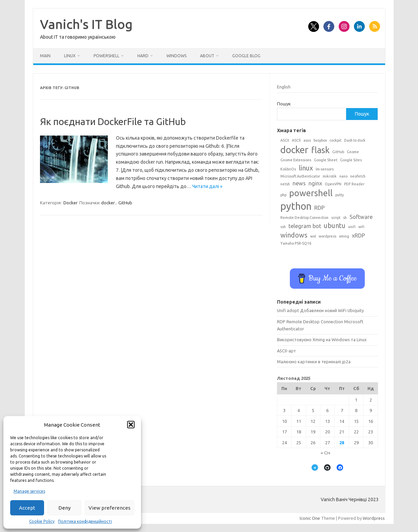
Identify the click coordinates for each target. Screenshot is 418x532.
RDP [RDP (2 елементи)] (320, 208)
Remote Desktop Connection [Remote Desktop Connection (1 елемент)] (304, 218)
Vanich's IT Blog (86, 24)
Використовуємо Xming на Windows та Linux (322, 340)
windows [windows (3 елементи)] (294, 235)
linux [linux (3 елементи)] (306, 168)
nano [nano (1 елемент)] (343, 176)
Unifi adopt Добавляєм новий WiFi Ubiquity (320, 310)
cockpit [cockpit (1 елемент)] (335, 140)
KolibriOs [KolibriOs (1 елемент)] (288, 169)
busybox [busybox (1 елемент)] (320, 140)
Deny (64, 508)
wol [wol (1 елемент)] (313, 236)
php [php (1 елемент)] (283, 195)
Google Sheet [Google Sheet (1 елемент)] (326, 160)
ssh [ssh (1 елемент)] (283, 227)
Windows (176, 56)
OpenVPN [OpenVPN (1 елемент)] (333, 184)
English (284, 87)
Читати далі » (207, 186)
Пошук (284, 104)
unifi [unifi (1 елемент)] (352, 227)
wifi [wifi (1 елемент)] (361, 227)
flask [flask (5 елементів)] (320, 150)
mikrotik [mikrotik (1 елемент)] (330, 176)
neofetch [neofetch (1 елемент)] (358, 176)
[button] (131, 425)
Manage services (29, 491)
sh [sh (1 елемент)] (345, 218)
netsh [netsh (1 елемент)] (285, 184)
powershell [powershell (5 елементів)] (311, 193)
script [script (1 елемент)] (336, 218)
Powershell (106, 56)
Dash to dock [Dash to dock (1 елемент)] (355, 140)
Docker (71, 203)
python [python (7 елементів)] (296, 206)
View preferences (110, 508)
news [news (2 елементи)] (299, 183)
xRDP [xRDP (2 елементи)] (359, 236)
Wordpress (374, 518)
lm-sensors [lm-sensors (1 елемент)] (325, 169)
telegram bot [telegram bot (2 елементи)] (305, 226)
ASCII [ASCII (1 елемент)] (285, 140)
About (207, 56)
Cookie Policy (42, 521)
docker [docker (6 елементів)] (294, 150)
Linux (70, 56)
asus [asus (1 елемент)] (307, 140)
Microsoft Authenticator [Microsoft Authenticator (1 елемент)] (300, 176)
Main (45, 56)
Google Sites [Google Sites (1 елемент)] (351, 160)
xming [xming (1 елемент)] (344, 236)
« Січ (325, 453)
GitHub (125, 203)
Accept (27, 508)
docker (108, 203)
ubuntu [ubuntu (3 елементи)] (335, 226)
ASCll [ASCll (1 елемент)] (296, 140)
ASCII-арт (286, 351)
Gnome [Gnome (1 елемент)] (353, 152)
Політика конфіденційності (85, 521)
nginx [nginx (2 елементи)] (315, 183)
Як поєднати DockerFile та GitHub (113, 121)
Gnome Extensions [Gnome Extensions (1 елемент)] (296, 160)
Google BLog (246, 56)
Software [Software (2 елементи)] (361, 217)
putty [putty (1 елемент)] (340, 195)
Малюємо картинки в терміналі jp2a (314, 362)
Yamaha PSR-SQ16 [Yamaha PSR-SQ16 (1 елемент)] (296, 243)
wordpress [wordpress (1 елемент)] (327, 236)
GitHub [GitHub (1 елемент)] (338, 152)
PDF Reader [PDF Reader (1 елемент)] (354, 184)
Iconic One (310, 518)
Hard (143, 56)
